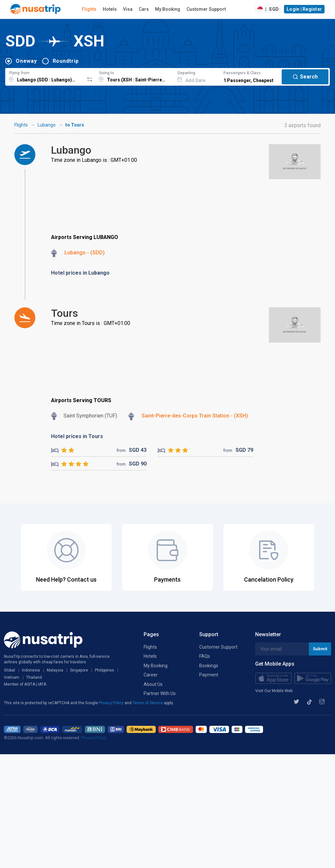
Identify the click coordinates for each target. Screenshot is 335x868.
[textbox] (45, 76)
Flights (89, 9)
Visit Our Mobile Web (274, 691)
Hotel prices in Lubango (80, 273)
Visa (128, 9)
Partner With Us (160, 693)
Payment (209, 675)
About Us (153, 684)
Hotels (110, 9)
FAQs (205, 656)
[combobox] (45, 76)
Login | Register (304, 9)
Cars (144, 9)
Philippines (105, 670)
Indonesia (31, 670)
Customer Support (206, 9)
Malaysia (55, 670)
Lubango (47, 125)
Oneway (26, 61)
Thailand (34, 677)
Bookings (209, 666)
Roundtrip (66, 61)
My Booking (168, 9)
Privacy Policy (112, 703)
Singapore (79, 670)
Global (9, 670)
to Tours (75, 125)
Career (151, 675)
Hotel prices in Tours (77, 436)
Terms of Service (148, 703)
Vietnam (12, 677)
